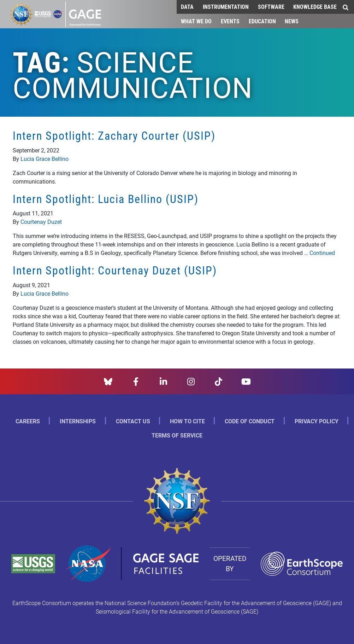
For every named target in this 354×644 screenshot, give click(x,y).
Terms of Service (177, 435)
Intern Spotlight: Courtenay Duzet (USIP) (115, 270)
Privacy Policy (317, 421)
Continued (322, 253)
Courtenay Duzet (41, 222)
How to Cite (187, 421)
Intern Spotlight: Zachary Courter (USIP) (114, 135)
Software (271, 7)
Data (187, 7)
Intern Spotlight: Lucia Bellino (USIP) (106, 199)
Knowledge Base (315, 7)
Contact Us (133, 421)
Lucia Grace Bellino (45, 159)
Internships (78, 421)
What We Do (196, 21)
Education (262, 21)
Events (230, 21)
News (292, 21)
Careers (28, 421)
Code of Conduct (250, 421)
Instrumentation (226, 7)
